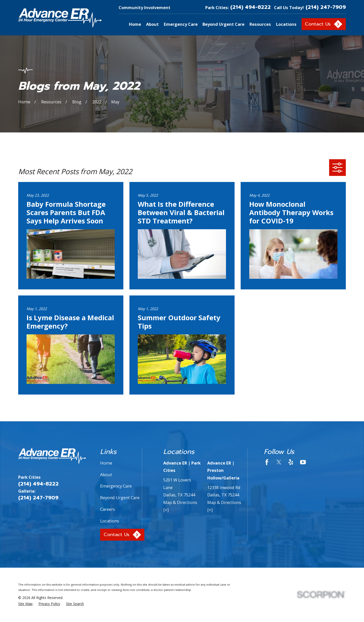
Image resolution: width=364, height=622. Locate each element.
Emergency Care (116, 486)
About (106, 475)
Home (106, 463)
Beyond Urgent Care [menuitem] (223, 24)
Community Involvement (144, 7)
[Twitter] (279, 462)
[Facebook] (267, 462)
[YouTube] (303, 462)
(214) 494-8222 (251, 7)
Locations (110, 521)
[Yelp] (291, 462)
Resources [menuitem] (260, 24)
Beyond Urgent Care (120, 498)
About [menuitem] (152, 24)
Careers (108, 509)
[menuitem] (25, 604)
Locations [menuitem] (286, 24)
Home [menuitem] (135, 24)
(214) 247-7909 (326, 7)
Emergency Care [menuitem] (181, 24)
